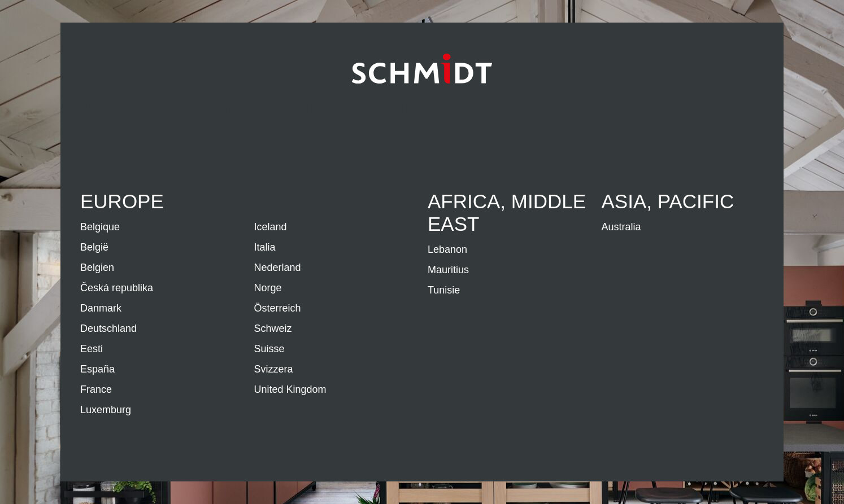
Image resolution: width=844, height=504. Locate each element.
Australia (621, 227)
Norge (268, 288)
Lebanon (447, 249)
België (94, 247)
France (96, 389)
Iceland (271, 227)
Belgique (100, 227)
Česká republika (117, 288)
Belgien (97, 268)
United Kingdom (290, 389)
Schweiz (273, 328)
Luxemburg (106, 410)
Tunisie (444, 290)
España (97, 369)
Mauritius (448, 270)
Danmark (101, 308)
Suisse (269, 349)
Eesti (92, 349)
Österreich (278, 308)
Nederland (278, 268)
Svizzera (274, 369)
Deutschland (108, 328)
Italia (265, 247)
